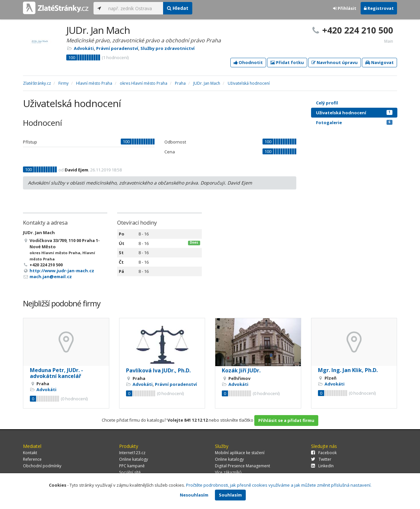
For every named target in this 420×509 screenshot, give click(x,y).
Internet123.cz (132, 453)
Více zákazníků (228, 472)
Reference (32, 459)
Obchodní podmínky (42, 466)
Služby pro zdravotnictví (168, 48)
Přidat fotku (287, 62)
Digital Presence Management (242, 466)
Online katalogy (134, 459)
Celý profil (327, 103)
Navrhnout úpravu (335, 62)
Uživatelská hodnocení (354, 113)
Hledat (178, 8)
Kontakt (30, 453)
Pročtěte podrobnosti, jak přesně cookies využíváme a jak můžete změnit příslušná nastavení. (279, 485)
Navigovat (379, 62)
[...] (134, 8)
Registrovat (379, 8)
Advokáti (84, 48)
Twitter (321, 459)
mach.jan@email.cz (51, 277)
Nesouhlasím (194, 495)
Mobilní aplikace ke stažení (240, 453)
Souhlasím (230, 495)
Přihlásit (345, 8)
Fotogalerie (354, 122)
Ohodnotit (248, 62)
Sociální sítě (130, 472)
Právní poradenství (117, 48)
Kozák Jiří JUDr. (241, 370)
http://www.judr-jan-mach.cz (62, 271)
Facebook (324, 453)
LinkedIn (322, 466)
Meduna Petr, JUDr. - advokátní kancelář (56, 373)
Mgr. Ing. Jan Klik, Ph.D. (348, 370)
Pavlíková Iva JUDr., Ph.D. (158, 370)
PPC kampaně (132, 466)
